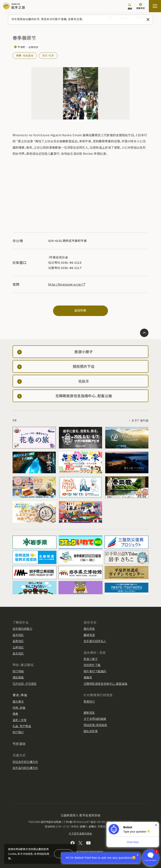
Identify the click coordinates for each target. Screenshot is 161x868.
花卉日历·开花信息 (25, 684)
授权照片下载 (92, 665)
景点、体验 (20, 695)
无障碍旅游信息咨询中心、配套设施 (106, 684)
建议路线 (18, 677)
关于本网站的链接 (95, 719)
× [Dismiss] (156, 825)
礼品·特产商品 (22, 726)
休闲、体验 (19, 707)
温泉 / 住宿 (19, 720)
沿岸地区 (18, 647)
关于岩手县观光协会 (80, 833)
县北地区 (18, 653)
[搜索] (130, 7)
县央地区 (18, 635)
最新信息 (89, 713)
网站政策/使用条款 (95, 725)
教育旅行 (89, 701)
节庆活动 (19, 744)
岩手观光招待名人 (95, 641)
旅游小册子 (91, 659)
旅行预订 (18, 732)
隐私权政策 (91, 731)
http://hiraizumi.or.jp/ (67, 284)
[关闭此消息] (148, 20)
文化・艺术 (48, 55)
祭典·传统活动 (25, 55)
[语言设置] (140, 7)
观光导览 (89, 629)
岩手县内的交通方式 (25, 768)
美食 (15, 714)
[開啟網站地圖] (155, 6)
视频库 (88, 677)
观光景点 (18, 701)
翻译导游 (89, 635)
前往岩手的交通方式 (25, 762)
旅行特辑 (18, 671)
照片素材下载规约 (95, 671)
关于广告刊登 (140, 420)
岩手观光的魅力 (22, 629)
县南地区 (18, 641)
